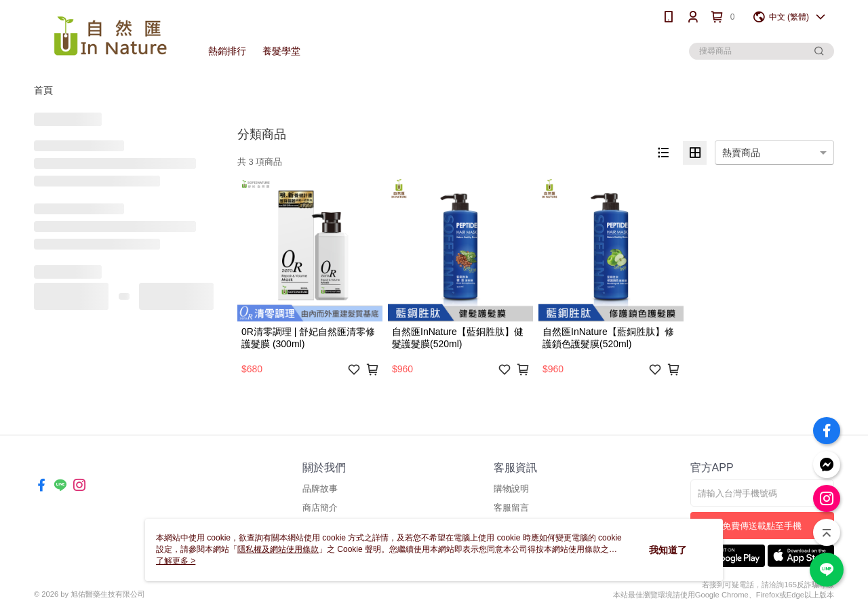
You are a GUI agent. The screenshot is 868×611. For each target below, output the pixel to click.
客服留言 (511, 508)
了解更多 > (176, 561)
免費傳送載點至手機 (762, 526)
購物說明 (511, 489)
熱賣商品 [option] (741, 153)
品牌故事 (320, 489)
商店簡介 (320, 508)
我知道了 (668, 550)
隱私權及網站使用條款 (278, 549)
